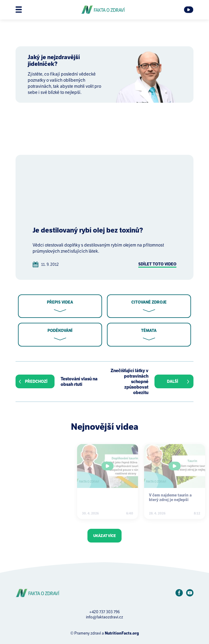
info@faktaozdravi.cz (104, 617)
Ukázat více (104, 536)
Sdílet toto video (157, 264)
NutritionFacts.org (122, 633)
